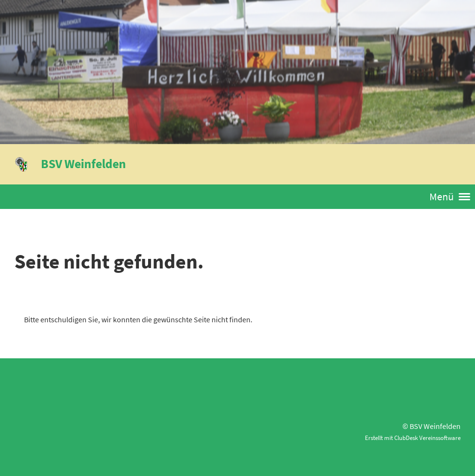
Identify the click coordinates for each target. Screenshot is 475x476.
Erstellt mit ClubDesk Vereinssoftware (413, 438)
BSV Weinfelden (83, 164)
